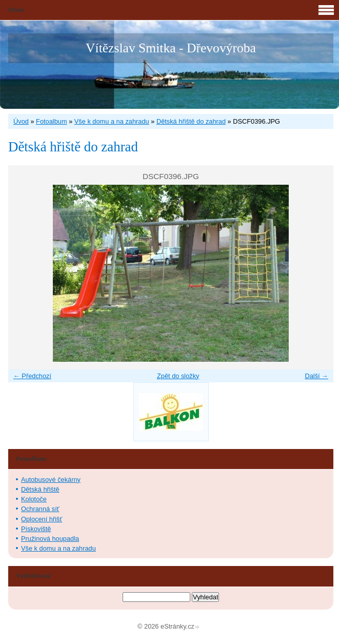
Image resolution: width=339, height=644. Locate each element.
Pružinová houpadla (50, 539)
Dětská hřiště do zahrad (191, 121)
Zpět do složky (178, 376)
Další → (316, 376)
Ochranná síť (40, 509)
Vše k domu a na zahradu (112, 121)
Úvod (21, 121)
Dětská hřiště (40, 489)
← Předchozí (32, 376)
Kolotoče (34, 499)
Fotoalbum (51, 121)
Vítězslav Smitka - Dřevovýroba (171, 48)
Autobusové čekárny (51, 480)
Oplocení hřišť (42, 519)
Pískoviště (36, 529)
